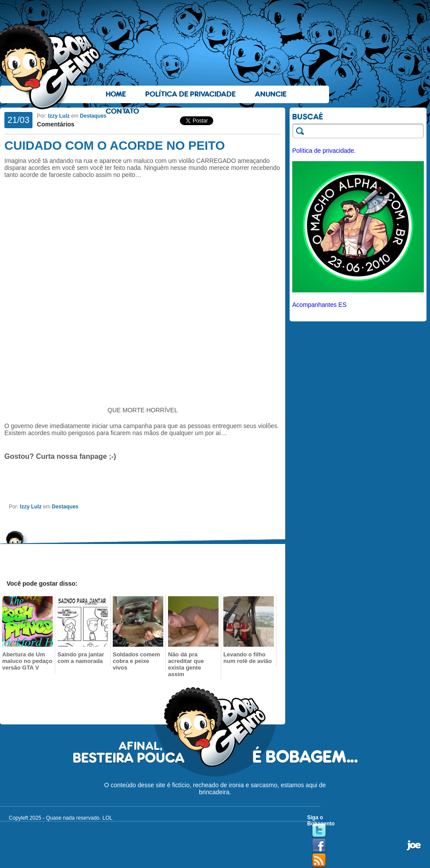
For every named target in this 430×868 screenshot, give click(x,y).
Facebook (319, 846)
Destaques (93, 116)
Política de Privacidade (190, 94)
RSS (319, 861)
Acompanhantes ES (319, 305)
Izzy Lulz (59, 116)
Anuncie (271, 94)
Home (116, 94)
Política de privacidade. (324, 151)
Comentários (56, 124)
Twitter (319, 831)
